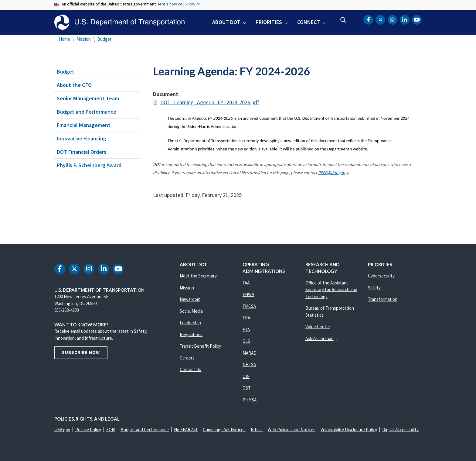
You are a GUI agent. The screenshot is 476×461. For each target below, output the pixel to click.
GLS (246, 341)
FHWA (248, 294)
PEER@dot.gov (334, 173)
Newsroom (190, 299)
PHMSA (250, 400)
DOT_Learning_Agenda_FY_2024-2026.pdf (210, 102)
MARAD (250, 353)
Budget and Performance (87, 112)
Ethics (257, 430)
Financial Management (84, 125)
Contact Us (190, 369)
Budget (104, 39)
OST (247, 388)
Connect (309, 22)
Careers (187, 358)
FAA (246, 283)
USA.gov (62, 430)
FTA (246, 330)
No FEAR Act (186, 430)
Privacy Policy (88, 430)
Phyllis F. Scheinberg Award (89, 165)
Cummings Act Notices (224, 430)
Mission (84, 39)
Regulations (191, 334)
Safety (374, 288)
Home (65, 39)
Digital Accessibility (400, 430)
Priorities (269, 22)
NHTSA (249, 365)
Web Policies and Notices (292, 430)
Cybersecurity (381, 276)
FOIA (111, 430)
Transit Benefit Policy (200, 346)
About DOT (226, 22)
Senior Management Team (88, 98)
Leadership (190, 323)
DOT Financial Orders (82, 152)
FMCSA (249, 306)
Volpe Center (318, 327)
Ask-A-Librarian (322, 338)
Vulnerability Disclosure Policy (349, 430)
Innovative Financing (82, 138)
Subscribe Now (81, 352)
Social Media (191, 311)
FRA (246, 318)
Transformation (383, 299)
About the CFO (74, 85)
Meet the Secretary (198, 276)
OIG (246, 376)
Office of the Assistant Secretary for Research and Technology (331, 290)
